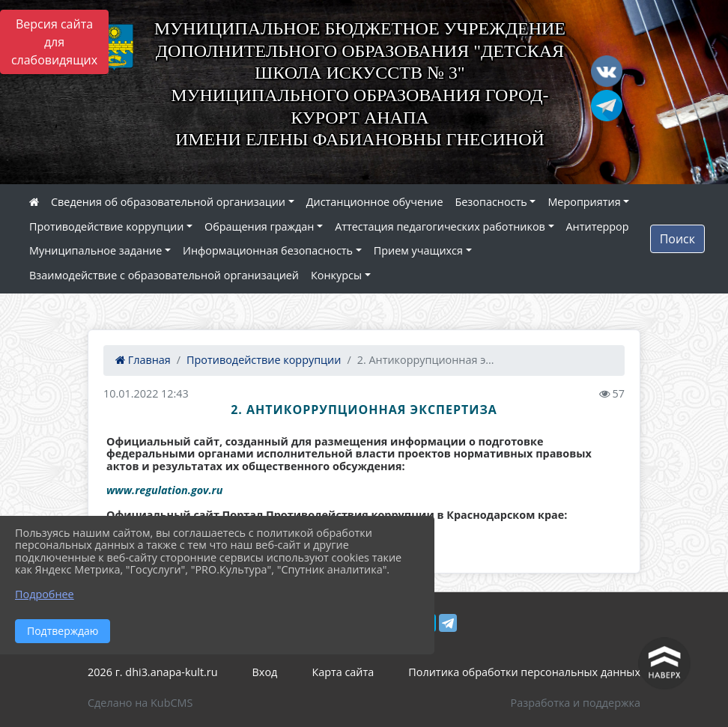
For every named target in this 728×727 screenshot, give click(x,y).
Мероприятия (584, 202)
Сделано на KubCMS (140, 703)
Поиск (677, 239)
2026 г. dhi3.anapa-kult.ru (153, 672)
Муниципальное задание (95, 250)
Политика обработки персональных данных (524, 672)
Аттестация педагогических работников (440, 226)
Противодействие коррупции (106, 226)
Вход (265, 672)
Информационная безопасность (268, 250)
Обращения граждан (259, 226)
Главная (143, 360)
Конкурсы (336, 275)
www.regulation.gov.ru (164, 490)
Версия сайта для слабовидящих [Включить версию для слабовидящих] (54, 42)
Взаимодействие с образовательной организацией (164, 275)
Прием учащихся (418, 250)
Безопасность (491, 202)
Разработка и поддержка (576, 703)
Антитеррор (598, 226)
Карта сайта (343, 672)
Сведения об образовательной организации (168, 202)
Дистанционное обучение (375, 202)
